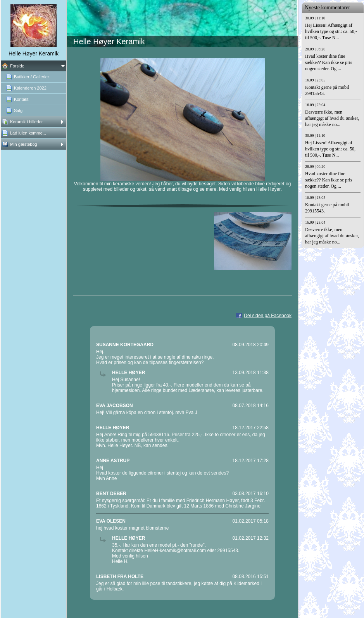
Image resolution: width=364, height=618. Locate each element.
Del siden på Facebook (268, 316)
